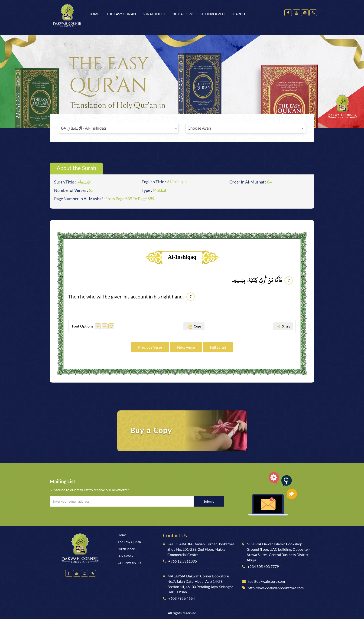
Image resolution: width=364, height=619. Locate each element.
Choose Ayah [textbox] (199, 128)
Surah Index (154, 14)
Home (94, 14)
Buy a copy (183, 14)
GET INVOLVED (212, 14)
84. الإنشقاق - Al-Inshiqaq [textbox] (84, 128)
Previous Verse (150, 347)
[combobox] (119, 128)
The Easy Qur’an (121, 14)
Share (284, 326)
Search (238, 14)
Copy (195, 326)
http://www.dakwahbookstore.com (276, 588)
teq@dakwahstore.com (266, 581)
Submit (209, 501)
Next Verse (186, 347)
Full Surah (218, 347)
